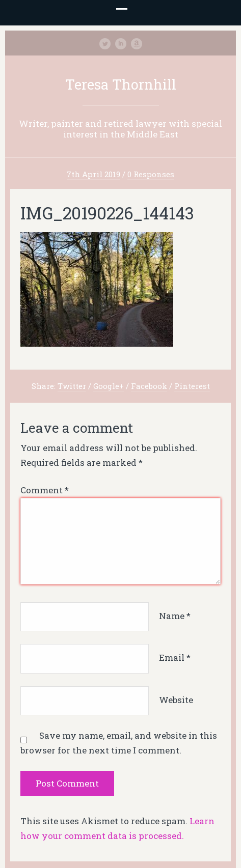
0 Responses (151, 174)
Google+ (109, 386)
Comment (45, 490)
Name (175, 616)
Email (175, 658)
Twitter (72, 386)
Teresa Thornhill (121, 84)
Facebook (149, 386)
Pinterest (192, 386)
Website (176, 700)
